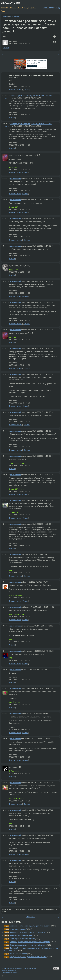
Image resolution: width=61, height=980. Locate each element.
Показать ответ (15, 173)
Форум (26, 8)
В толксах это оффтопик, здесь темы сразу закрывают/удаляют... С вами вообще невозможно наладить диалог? (29, 26)
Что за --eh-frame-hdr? (18, 954)
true (10, 570)
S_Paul (12, 771)
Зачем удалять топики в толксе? (22, 939)
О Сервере (6, 968)
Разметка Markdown (29, 968)
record (11, 702)
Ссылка (6, 48)
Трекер (33, 8)
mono (11, 270)
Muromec (12, 167)
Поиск (3, 11)
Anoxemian (13, 596)
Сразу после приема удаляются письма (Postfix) (28, 957)
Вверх (56, 968)
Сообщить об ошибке (9, 970)
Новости (4, 8)
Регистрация (48, 8)
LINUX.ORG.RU (10, 3)
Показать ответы (16, 90)
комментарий (16, 179)
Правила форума (16, 968)
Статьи (20, 8)
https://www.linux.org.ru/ (9, 972)
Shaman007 (13, 207)
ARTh (11, 658)
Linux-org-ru (15, 16)
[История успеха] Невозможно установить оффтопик (30, 942)
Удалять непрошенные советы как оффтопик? (27, 945)
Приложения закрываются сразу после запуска (28, 932)
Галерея (12, 8)
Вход (58, 8)
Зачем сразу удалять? (18, 929)
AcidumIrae (13, 799)
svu (10, 512)
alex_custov (13, 614)
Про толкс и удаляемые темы (21, 935)
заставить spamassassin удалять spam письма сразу (30, 926)
